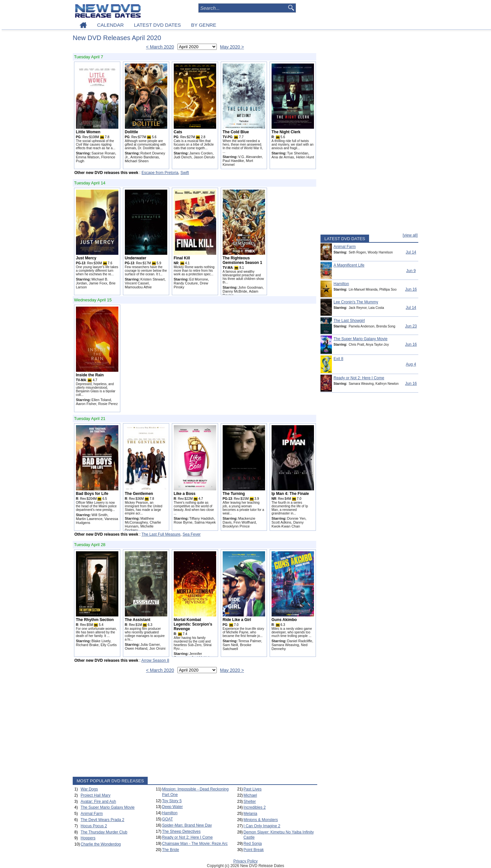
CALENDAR (111, 25)
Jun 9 (411, 271)
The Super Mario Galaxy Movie (107, 807)
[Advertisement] (195, 726)
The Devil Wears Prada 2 (102, 820)
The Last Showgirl (349, 321)
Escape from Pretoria (160, 173)
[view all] (410, 235)
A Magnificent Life (349, 265)
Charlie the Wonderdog (101, 844)
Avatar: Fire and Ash (98, 802)
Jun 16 (411, 289)
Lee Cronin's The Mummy (356, 302)
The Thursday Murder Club (104, 832)
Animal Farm (92, 814)
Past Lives (253, 789)
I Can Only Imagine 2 (262, 826)
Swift (185, 173)
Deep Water (172, 807)
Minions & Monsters (261, 820)
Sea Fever (192, 534)
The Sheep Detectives (181, 832)
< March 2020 (160, 47)
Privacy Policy (246, 861)
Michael (250, 795)
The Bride (171, 850)
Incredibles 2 (255, 807)
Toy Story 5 (172, 801)
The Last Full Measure (161, 534)
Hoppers (88, 838)
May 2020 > (232, 47)
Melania (250, 814)
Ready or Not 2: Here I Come (187, 837)
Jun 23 (411, 326)
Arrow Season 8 (155, 660)
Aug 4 (411, 364)
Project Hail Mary (95, 795)
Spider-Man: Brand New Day (187, 825)
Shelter (250, 802)
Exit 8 (338, 359)
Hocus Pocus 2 (94, 826)
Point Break (254, 850)
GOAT (167, 819)
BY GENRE (204, 25)
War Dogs (89, 789)
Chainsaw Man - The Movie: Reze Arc (195, 844)
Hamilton (170, 813)
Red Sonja (253, 844)
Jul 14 (411, 252)
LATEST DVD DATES (157, 25)
